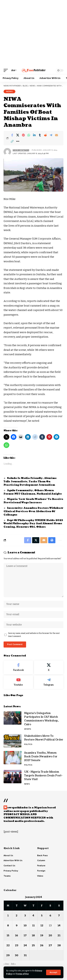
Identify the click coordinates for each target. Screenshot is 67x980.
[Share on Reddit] (45, 135)
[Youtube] (18, 682)
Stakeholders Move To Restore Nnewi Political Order (44, 738)
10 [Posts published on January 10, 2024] (25, 925)
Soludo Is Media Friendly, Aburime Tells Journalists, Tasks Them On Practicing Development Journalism (30, 482)
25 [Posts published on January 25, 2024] (33, 945)
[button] (53, 972)
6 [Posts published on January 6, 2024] (50, 915)
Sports (28, 729)
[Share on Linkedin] (34, 135)
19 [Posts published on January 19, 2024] (42, 935)
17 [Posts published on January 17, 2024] (25, 935)
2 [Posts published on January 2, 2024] (17, 915)
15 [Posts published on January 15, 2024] (8, 935)
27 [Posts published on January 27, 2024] (50, 945)
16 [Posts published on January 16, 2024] (17, 935)
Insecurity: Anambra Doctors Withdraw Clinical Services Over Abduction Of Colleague (33, 511)
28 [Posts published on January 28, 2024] (59, 945)
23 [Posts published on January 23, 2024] (17, 945)
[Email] (56, 135)
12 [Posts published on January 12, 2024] (42, 925)
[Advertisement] (33, 33)
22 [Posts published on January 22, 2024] (8, 945)
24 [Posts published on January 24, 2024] (25, 945)
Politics (28, 744)
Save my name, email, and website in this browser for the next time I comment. (34, 635)
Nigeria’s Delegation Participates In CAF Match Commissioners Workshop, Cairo (41, 719)
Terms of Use (22, 974)
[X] (49, 667)
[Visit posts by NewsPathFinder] (7, 152)
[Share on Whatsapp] (29, 135)
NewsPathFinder (21, 150)
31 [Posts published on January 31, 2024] (25, 955)
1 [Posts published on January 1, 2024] (8, 915)
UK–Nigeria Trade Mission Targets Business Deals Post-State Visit (43, 776)
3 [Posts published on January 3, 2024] (25, 915)
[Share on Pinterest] (23, 135)
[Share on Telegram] (51, 135)
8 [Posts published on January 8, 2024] (8, 925)
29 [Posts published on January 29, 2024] (8, 955)
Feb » (13, 964)
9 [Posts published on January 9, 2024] (17, 925)
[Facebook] (18, 667)
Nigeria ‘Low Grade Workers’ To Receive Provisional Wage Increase (33, 501)
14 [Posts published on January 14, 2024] (59, 925)
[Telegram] (49, 682)
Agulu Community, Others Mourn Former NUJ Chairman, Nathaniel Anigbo (33, 492)
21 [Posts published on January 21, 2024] (59, 935)
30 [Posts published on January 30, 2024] (17, 955)
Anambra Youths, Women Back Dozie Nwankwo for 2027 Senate (41, 757)
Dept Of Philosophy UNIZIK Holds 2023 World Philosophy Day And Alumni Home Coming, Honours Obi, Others (33, 524)
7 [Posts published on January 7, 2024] (59, 915)
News (9, 91)
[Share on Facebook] (12, 135)
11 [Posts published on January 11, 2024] (33, 925)
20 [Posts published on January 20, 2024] (50, 935)
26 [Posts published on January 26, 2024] (42, 945)
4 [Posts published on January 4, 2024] (33, 915)
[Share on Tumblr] (40, 135)
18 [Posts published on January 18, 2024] (33, 935)
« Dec (6, 964)
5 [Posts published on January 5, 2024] (42, 915)
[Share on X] (18, 135)
